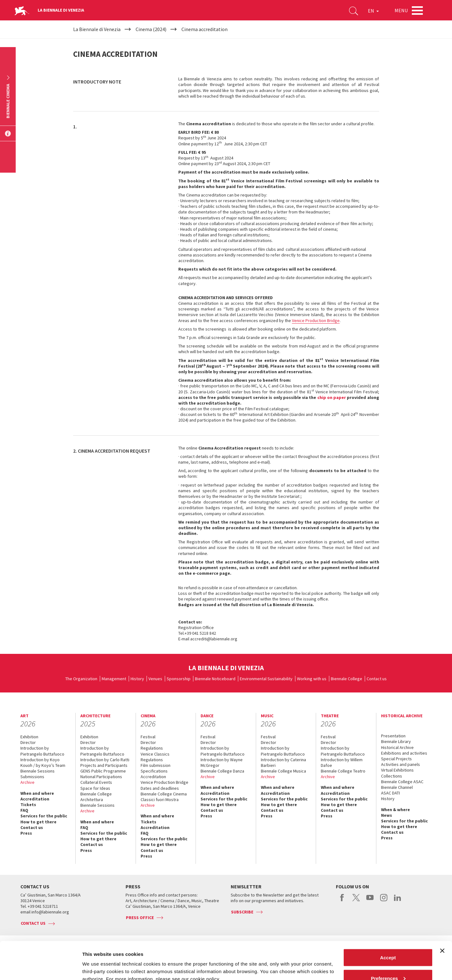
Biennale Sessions (38, 771)
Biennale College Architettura (96, 797)
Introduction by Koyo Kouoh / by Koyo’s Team (43, 762)
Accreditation (35, 799)
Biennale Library (396, 741)
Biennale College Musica (283, 771)
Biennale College (347, 679)
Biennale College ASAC (402, 782)
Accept (388, 922)
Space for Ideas (95, 788)
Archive (27, 782)
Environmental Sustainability (266, 679)
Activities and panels (401, 764)
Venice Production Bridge (316, 320)
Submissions (32, 777)
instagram (384, 901)
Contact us (377, 679)
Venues (155, 679)
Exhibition (29, 737)
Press (26, 833)
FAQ (24, 810)
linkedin (398, 901)
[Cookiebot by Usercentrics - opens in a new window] (41, 968)
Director (28, 742)
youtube (370, 901)
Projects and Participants (104, 765)
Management (114, 679)
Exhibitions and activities (404, 753)
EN (373, 11)
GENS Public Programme (103, 771)
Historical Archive (397, 747)
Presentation (393, 736)
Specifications (154, 771)
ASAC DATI (390, 793)
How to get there (38, 822)
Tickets (28, 805)
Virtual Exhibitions (397, 770)
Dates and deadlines (160, 788)
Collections (392, 776)
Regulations (152, 748)
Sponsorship (179, 679)
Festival (148, 737)
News (387, 815)
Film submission (156, 765)
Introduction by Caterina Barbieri (283, 762)
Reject (388, 963)
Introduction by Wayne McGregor (222, 762)
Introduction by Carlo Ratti (105, 760)
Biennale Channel (397, 787)
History (137, 679)
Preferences (388, 943)
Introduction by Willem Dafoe (342, 762)
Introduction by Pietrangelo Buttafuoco (42, 751)
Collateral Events (96, 782)
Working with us (312, 679)
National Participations (101, 777)
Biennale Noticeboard (215, 679)
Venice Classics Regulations (155, 757)
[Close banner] (442, 915)
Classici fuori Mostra (160, 800)
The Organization (81, 679)
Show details (97, 961)
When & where (395, 810)
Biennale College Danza (222, 771)
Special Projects (396, 759)
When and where (37, 793)
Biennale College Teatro (343, 771)
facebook (342, 901)
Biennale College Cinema (164, 794)
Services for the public (44, 816)
